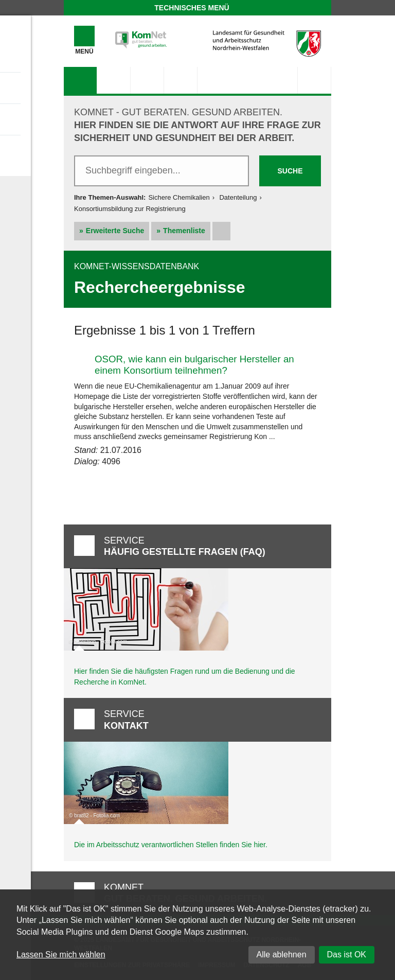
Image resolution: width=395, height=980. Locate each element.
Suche (290, 171)
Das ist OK (347, 955)
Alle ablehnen (282, 955)
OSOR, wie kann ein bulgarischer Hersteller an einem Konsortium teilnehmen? (194, 365)
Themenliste (184, 231)
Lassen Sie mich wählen (61, 955)
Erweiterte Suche (115, 231)
